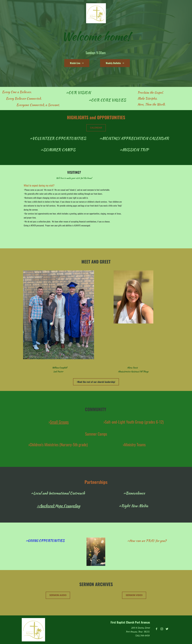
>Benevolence (134, 493)
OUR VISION (80, 92)
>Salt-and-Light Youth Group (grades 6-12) (134, 422)
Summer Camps (96, 434)
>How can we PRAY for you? (147, 541)
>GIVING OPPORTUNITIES (45, 541)
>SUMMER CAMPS (58, 150)
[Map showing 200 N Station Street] (148, 204)
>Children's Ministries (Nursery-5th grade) (58, 444)
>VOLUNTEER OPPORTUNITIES (58, 138)
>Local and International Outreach (58, 493)
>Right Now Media (133, 506)
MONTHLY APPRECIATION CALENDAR (135, 138)
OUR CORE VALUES (109, 100)
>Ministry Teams (134, 444)
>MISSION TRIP (134, 150)
